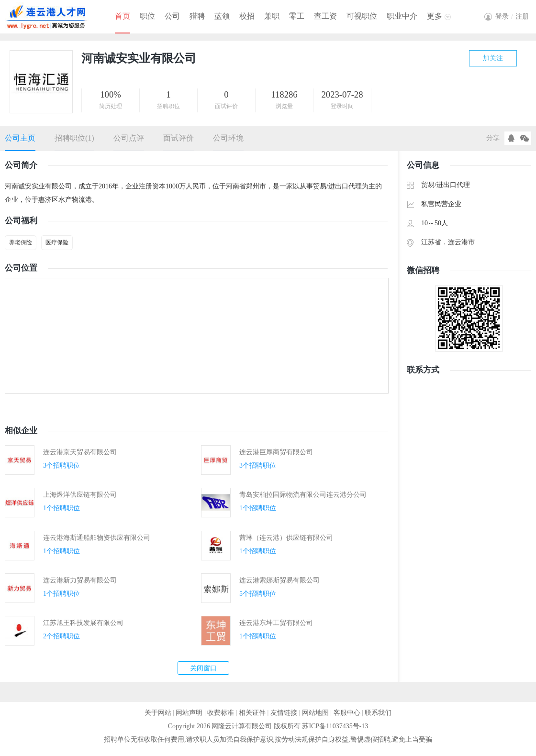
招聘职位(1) (74, 138)
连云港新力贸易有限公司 (80, 580)
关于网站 (158, 713)
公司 (172, 16)
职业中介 (402, 16)
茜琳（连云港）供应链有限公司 (286, 538)
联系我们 (378, 713)
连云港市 (461, 242)
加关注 (493, 58)
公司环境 (228, 138)
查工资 (325, 16)
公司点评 (129, 138)
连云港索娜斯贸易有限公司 (279, 580)
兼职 (272, 16)
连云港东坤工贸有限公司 (276, 623)
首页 (123, 16)
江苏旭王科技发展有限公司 (83, 623)
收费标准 (221, 713)
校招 (247, 16)
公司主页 (20, 138)
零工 (297, 16)
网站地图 (315, 713)
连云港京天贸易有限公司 (80, 452)
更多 (435, 16)
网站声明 (189, 713)
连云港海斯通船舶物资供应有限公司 (97, 538)
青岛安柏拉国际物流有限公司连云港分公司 (303, 495)
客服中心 (347, 713)
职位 (147, 16)
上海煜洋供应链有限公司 (80, 495)
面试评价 (179, 138)
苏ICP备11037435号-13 (335, 726)
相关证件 (252, 713)
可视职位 (362, 16)
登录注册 (512, 16)
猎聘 (197, 16)
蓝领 (222, 16)
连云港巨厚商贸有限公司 (276, 452)
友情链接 (284, 713)
